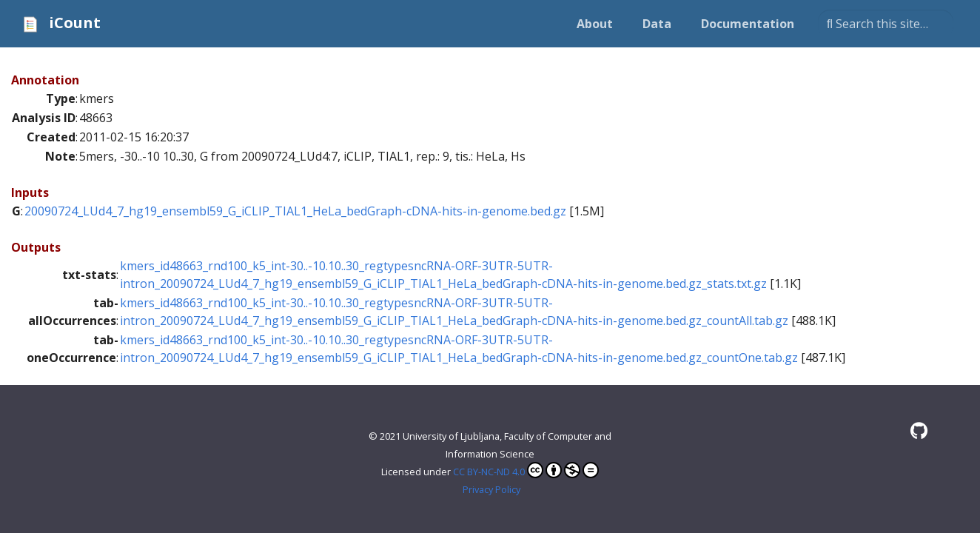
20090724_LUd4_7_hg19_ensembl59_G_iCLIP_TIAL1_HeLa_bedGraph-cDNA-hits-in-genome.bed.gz (295, 211)
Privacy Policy (491, 489)
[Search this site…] (886, 24)
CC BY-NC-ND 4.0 (526, 470)
